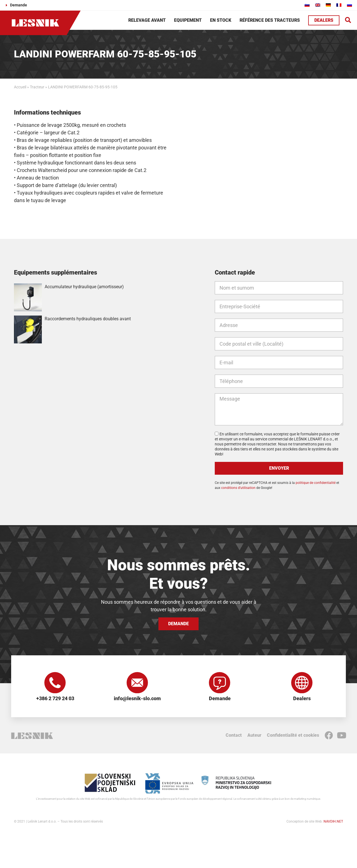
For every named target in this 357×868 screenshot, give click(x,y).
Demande (220, 700)
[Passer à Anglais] (318, 5)
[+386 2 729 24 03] (55, 683)
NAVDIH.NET (333, 822)
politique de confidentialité (316, 483)
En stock (221, 20)
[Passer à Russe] (349, 5)
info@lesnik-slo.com (137, 700)
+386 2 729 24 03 (55, 700)
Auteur (254, 736)
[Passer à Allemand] (328, 5)
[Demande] (220, 683)
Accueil (20, 87)
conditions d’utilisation (238, 488)
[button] (348, 20)
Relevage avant (147, 20)
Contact (234, 736)
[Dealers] (302, 683)
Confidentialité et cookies (293, 736)
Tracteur (37, 87)
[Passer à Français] (339, 5)
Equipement (188, 20)
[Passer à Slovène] (307, 5)
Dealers (302, 700)
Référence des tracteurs (270, 20)
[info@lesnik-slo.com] (138, 683)
